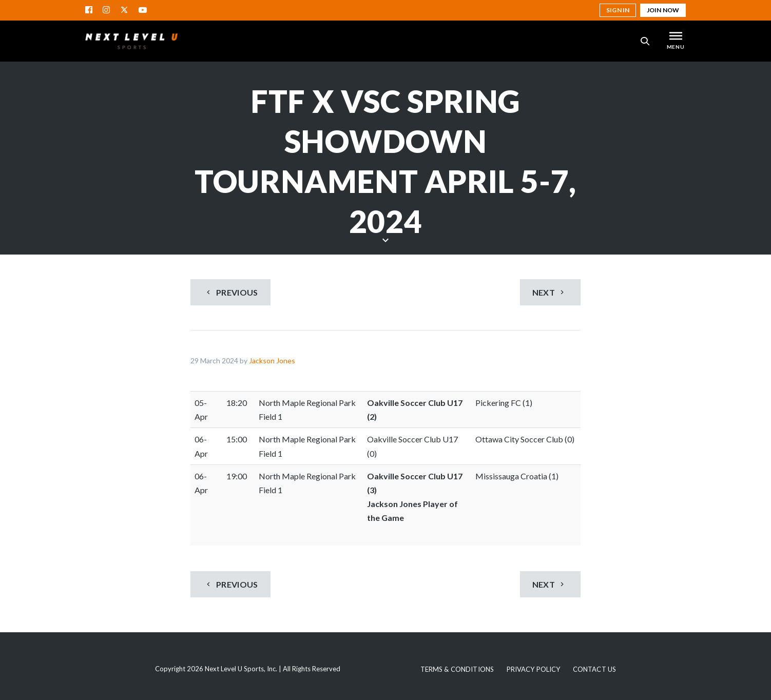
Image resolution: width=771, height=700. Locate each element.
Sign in (618, 10)
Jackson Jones (272, 361)
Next (550, 292)
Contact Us (594, 669)
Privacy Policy (534, 669)
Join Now (663, 10)
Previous (231, 292)
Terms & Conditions (457, 669)
